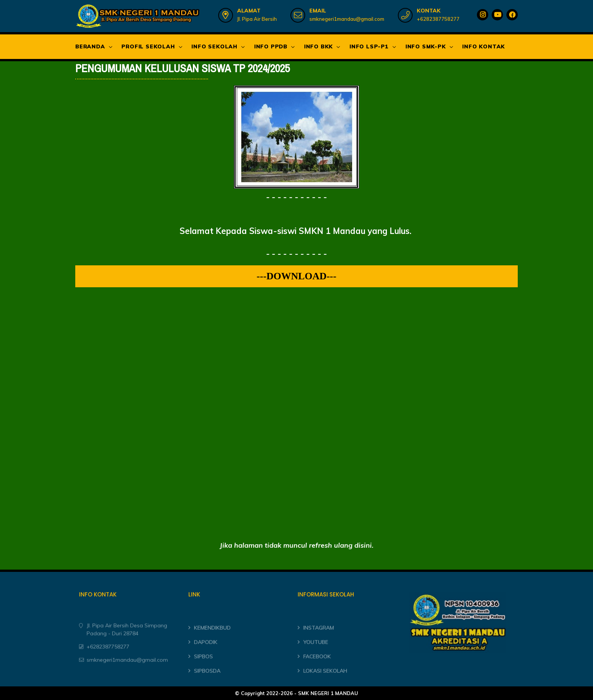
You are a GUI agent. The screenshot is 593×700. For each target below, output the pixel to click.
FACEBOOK (317, 671)
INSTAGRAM (319, 642)
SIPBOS (203, 671)
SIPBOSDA (207, 685)
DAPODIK (206, 657)
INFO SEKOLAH (214, 46)
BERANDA (90, 46)
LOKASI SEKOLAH (325, 685)
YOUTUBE (316, 657)
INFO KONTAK (484, 46)
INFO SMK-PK (426, 46)
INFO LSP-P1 (369, 46)
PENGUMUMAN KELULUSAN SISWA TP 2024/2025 (182, 68)
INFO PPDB (271, 46)
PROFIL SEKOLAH (148, 46)
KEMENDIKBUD (212, 642)
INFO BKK (318, 46)
